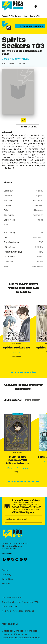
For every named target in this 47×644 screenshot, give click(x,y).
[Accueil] (13, 6)
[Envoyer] (40, 519)
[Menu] (39, 7)
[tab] (8, 182)
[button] (30, 26)
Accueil (5, 16)
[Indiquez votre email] (20, 519)
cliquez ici (30, 513)
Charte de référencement (15, 634)
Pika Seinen (16, 16)
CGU (4, 627)
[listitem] (4, 559)
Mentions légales (11, 624)
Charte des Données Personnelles (20, 631)
